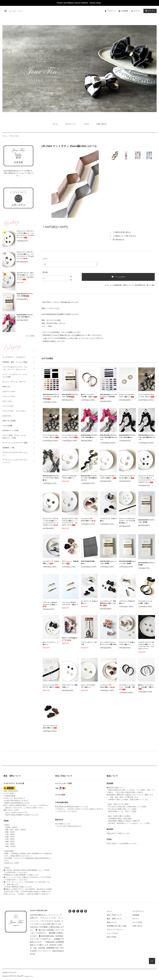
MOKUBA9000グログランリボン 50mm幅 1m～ (127, 436)
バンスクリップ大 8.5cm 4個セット (88, 520)
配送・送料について (114, 919)
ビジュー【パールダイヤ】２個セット (88, 686)
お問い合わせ (101, 124)
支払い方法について (114, 915)
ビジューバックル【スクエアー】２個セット (51, 686)
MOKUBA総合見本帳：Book (88, 562)
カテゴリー (71, 124)
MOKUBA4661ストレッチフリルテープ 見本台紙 (108, 396)
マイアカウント (138, 911)
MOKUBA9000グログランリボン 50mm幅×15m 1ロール (147, 437)
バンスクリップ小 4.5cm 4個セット (107, 686)
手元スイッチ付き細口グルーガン (70, 639)
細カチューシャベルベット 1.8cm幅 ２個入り (146, 687)
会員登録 (125, 11)
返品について (128, 285)
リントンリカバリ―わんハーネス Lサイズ (70, 436)
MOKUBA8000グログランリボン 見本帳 (25, 295)
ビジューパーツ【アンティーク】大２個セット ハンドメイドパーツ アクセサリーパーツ (25, 255)
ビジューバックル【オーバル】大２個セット (70, 477)
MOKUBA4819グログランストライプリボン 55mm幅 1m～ (51, 478)
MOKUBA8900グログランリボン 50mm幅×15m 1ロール (108, 437)
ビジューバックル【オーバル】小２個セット (108, 477)
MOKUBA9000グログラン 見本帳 (147, 564)
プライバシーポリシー (115, 930)
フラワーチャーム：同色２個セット (70, 686)
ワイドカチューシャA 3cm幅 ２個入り (146, 602)
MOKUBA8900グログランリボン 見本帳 (147, 521)
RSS (109, 937)
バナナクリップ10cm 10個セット (127, 602)
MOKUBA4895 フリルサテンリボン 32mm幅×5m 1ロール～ (89, 478)
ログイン (137, 11)
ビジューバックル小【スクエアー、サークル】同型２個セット (127, 521)
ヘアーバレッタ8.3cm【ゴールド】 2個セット (70, 604)
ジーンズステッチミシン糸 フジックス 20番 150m (108, 643)
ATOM (114, 937)
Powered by (18, 976)
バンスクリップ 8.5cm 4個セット (89, 602)
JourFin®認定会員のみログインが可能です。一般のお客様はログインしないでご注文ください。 (18, 173)
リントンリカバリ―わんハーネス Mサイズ (51, 436)
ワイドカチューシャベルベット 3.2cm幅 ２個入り (127, 687)
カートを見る (137, 922)
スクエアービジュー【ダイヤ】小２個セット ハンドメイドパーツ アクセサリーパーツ (146, 646)
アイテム (150, 11)
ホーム (55, 124)
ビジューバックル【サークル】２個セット (127, 396)
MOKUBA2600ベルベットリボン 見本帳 (108, 562)
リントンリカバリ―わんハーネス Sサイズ (146, 396)
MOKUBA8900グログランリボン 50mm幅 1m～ (25, 316)
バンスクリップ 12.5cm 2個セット (51, 562)
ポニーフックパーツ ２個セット (51, 643)
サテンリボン (15, 136)
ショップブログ (113, 933)
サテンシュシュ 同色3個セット (70, 562)
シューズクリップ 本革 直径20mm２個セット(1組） (108, 603)
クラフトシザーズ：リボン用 (89, 643)
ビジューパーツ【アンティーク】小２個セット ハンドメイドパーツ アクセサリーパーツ (25, 234)
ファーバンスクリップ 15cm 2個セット (51, 727)
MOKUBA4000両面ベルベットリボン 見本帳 (127, 562)
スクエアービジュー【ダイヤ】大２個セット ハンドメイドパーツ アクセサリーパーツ (25, 276)
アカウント (112, 11)
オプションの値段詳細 (113, 285)
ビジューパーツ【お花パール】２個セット (127, 643)
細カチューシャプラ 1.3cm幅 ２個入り (89, 396)
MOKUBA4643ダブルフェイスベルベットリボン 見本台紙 (51, 397)
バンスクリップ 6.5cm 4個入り (108, 520)
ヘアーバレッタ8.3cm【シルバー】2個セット (50, 604)
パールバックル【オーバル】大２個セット (127, 477)
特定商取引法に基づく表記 (145, 285)
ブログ (86, 124)
